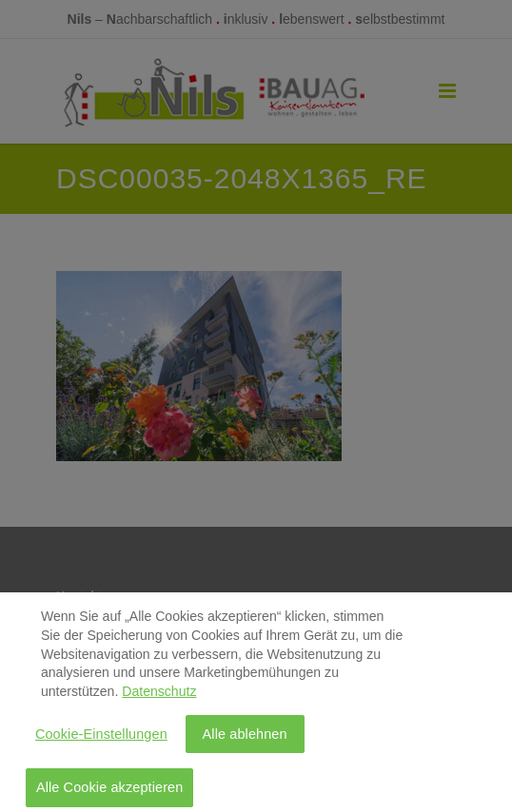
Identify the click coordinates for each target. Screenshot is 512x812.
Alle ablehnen (245, 737)
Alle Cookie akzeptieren (110, 791)
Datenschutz (159, 695)
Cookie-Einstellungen (101, 737)
